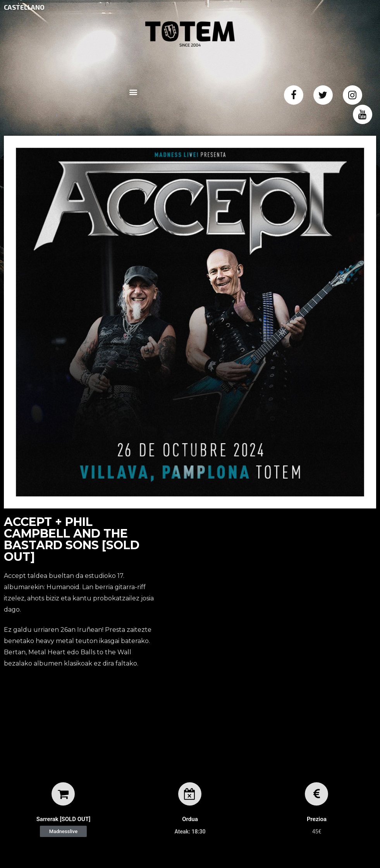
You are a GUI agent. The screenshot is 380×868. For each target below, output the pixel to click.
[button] (63, 831)
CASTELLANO (24, 7)
